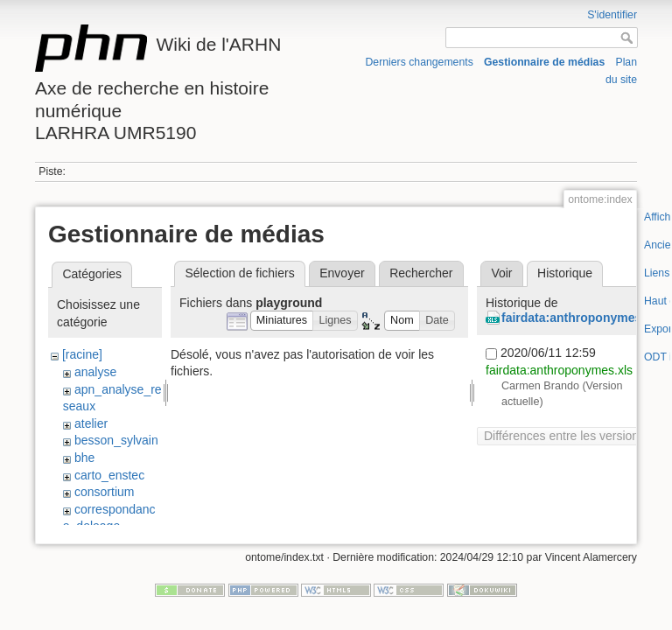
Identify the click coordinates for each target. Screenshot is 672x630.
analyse (95, 372)
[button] (282, 321)
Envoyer (342, 273)
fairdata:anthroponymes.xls (582, 318)
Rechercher (421, 273)
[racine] (82, 354)
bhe (84, 458)
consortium (104, 492)
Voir (501, 273)
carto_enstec (109, 475)
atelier (91, 423)
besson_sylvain (116, 440)
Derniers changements (420, 62)
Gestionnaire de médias (544, 62)
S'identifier (612, 15)
